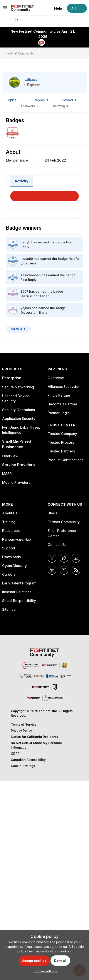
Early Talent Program (19, 583)
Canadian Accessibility (28, 760)
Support (9, 548)
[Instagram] (64, 570)
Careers (9, 574)
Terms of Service (24, 724)
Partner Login (59, 413)
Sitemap (9, 609)
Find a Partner (59, 395)
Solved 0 (69, 100)
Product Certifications (65, 460)
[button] (5, 9)
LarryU (26, 242)
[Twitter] (64, 558)
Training (9, 522)
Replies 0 (41, 100)
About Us (10, 513)
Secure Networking (18, 387)
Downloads (11, 557)
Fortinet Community (20, 53)
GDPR (15, 754)
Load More (45, 195)
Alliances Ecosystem (65, 387)
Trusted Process (61, 442)
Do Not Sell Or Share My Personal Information (36, 745)
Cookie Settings (23, 766)
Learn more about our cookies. (50, 951)
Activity (22, 181)
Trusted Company (62, 434)
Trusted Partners (61, 451)
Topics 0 (13, 100)
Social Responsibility (19, 601)
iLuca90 (27, 259)
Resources (11, 531)
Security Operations (18, 410)
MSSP (7, 474)
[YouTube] (76, 558)
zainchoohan (31, 275)
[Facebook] (52, 558)
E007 (24, 291)
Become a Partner (62, 404)
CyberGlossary (14, 566)
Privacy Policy (21, 731)
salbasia (31, 79)
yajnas (26, 308)
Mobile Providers (16, 482)
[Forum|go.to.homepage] (23, 8)
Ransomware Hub (17, 539)
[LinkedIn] (52, 570)
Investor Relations (17, 592)
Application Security (19, 419)
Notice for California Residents (34, 737)
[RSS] (76, 570)
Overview (10, 456)
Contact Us (57, 545)
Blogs (52, 513)
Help (58, 8)
